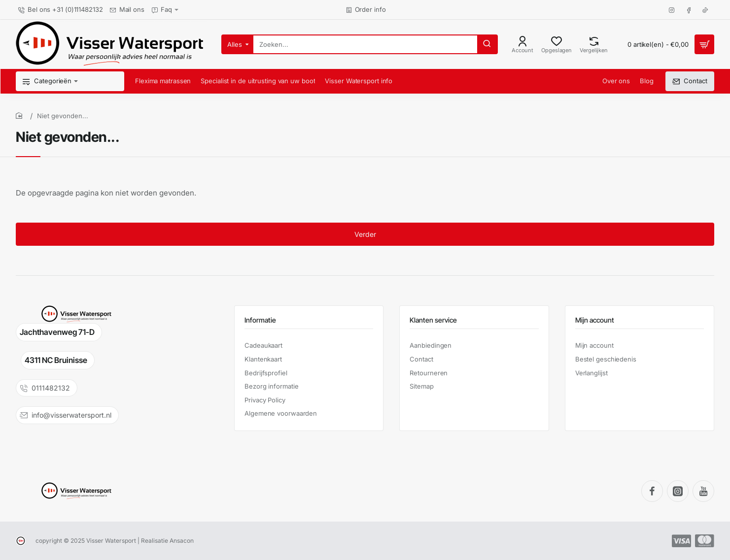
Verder (365, 234)
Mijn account (595, 320)
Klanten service (433, 320)
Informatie (260, 320)
